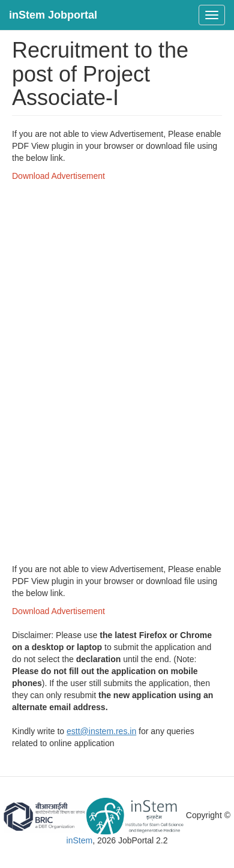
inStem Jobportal (53, 15)
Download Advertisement (58, 176)
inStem (80, 840)
